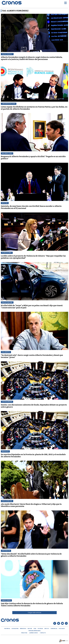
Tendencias (54, 629)
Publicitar (24, 633)
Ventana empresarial (35, 631)
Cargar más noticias (34, 613)
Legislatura (15, 629)
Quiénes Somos (34, 633)
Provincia (7, 629)
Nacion (30, 629)
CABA (35, 629)
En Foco (47, 629)
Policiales (62, 629)
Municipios (23, 629)
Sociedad (40, 629)
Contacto (43, 633)
